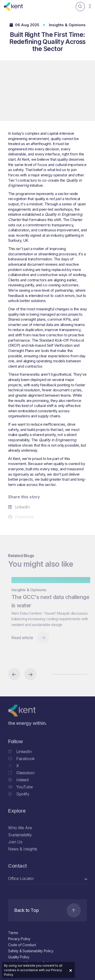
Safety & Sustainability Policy (31, 951)
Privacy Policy (19, 939)
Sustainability (20, 836)
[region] (48, 618)
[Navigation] (90, 6)
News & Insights (23, 850)
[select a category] (48, 879)
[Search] (80, 7)
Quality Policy (19, 957)
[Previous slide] (14, 674)
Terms (13, 933)
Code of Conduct (22, 945)
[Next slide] (30, 674)
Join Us (15, 843)
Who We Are (20, 829)
